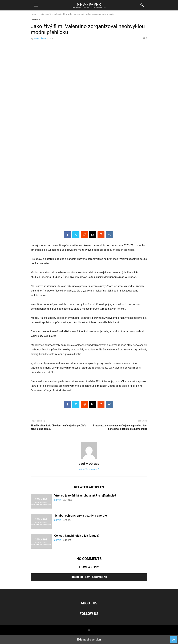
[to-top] (174, 638)
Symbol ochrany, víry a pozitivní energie (80, 516)
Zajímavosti (45, 14)
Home (34, 14)
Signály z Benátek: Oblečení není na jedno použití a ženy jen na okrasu (59, 427)
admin (58, 500)
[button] (36, 5)
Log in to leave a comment (89, 577)
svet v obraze (40, 39)
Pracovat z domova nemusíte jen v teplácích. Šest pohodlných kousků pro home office (120, 427)
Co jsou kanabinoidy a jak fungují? (77, 536)
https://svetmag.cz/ (89, 469)
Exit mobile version (89, 640)
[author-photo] (89, 459)
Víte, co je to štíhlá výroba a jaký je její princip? (85, 495)
